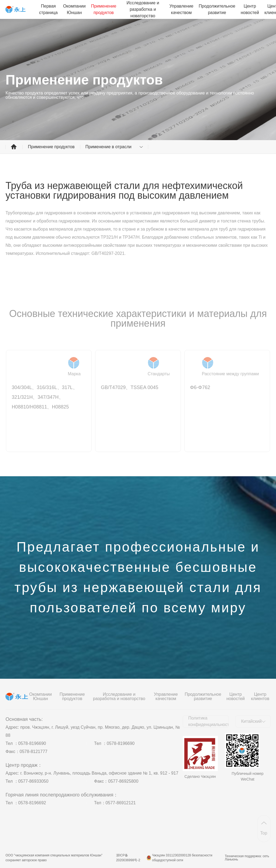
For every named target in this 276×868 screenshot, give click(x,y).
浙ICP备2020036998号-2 (128, 858)
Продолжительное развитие (217, 9)
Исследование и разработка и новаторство (143, 9)
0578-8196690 (32, 743)
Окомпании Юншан (74, 9)
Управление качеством (181, 9)
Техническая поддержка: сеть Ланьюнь (247, 858)
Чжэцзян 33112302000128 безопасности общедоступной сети (182, 858)
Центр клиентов (260, 697)
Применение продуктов (104, 9)
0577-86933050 (33, 781)
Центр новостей (250, 9)
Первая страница (48, 9)
